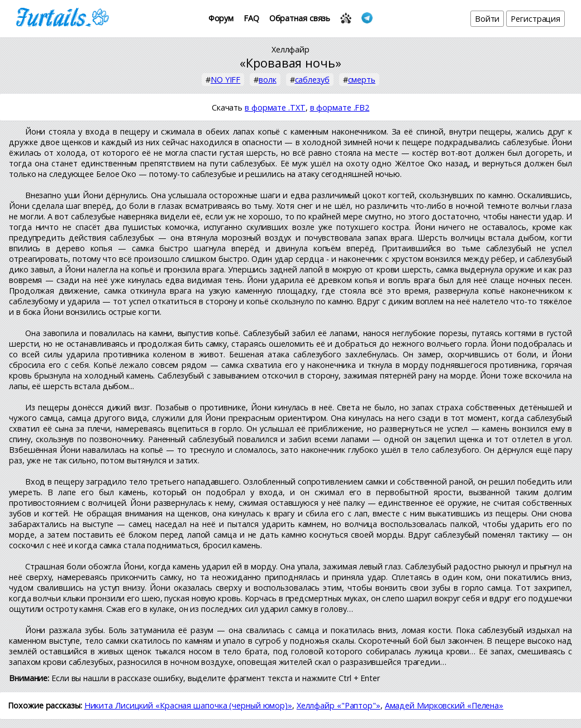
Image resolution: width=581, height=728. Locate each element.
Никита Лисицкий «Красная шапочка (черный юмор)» (188, 705)
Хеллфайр (290, 49)
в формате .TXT (275, 107)
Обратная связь (300, 18)
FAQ (251, 18)
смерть (362, 80)
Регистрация (535, 19)
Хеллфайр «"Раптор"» (339, 705)
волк (268, 80)
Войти (487, 19)
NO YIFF (225, 80)
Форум (221, 18)
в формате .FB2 (340, 107)
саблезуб (312, 80)
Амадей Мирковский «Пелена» (444, 705)
